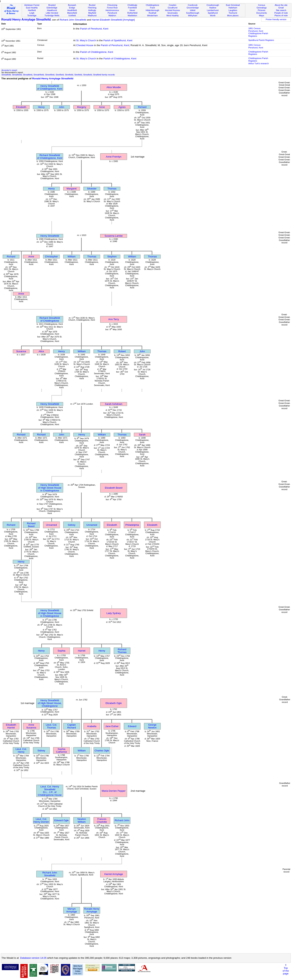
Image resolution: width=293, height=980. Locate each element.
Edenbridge (52, 8)
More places (233, 15)
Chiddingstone (152, 5)
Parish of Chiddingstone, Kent (97, 52)
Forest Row (112, 8)
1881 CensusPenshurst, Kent (256, 30)
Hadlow (213, 8)
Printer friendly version (276, 19)
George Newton (152, 726)
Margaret (71, 189)
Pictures (262, 10)
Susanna (21, 351)
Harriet (82, 651)
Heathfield (72, 10)
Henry (41, 107)
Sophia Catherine (61, 750)
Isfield (193, 10)
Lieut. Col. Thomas (51, 726)
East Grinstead (233, 5)
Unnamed (51, 525)
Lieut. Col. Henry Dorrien (41, 820)
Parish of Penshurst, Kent (94, 29)
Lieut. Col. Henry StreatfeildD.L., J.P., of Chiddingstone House (50, 791)
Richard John (122, 820)
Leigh (32, 13)
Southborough (193, 13)
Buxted (92, 5)
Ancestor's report (9, 70)
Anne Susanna (31, 726)
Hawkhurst (52, 10)
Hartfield (32, 10)
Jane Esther (112, 726)
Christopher (51, 257)
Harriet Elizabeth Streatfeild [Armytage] (113, 20)
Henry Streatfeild (50, 236)
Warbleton (132, 15)
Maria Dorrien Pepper (114, 791)
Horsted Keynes (173, 10)
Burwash (72, 5)
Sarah (142, 435)
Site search (281, 10)
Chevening (112, 5)
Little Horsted (52, 13)
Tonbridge (32, 15)
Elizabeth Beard (114, 488)
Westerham (153, 15)
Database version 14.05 (33, 958)
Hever (132, 10)
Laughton (233, 10)
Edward (132, 726)
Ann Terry (114, 319)
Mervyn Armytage (71, 910)
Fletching (92, 8)
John (62, 107)
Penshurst (112, 13)
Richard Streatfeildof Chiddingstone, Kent (50, 157)
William (72, 257)
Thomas (112, 189)
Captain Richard (72, 726)
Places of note (281, 15)
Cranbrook (193, 5)
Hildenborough (152, 10)
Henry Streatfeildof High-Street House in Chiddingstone (50, 488)
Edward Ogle (61, 820)
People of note (281, 13)
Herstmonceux (112, 10)
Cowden (173, 5)
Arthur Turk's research (259, 63)
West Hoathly (172, 15)
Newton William (82, 820)
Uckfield (72, 15)
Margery (82, 107)
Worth (213, 15)
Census (262, 5)
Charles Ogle (102, 751)
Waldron (112, 15)
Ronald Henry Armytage (92, 910)
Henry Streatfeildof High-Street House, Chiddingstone (50, 703)
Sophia (61, 651)
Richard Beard (31, 525)
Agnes (122, 107)
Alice (41, 351)
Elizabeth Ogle (114, 703)
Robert (122, 351)
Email (281, 8)
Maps (262, 15)
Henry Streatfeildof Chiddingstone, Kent (50, 87)
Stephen (112, 257)
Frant (152, 8)
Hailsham (233, 8)
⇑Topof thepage (286, 969)
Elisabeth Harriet (11, 726)
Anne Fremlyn (114, 157)
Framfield (132, 8)
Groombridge (193, 8)
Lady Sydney (114, 613)
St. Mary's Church (86, 40)
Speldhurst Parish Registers (261, 40)
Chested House (85, 45)
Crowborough (213, 5)
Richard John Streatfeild (73, 20)
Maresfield (72, 13)
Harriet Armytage (114, 874)
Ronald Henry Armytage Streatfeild (26, 20)
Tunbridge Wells (52, 15)
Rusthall (152, 13)
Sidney (72, 525)
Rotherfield (132, 13)
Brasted (52, 5)
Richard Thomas (122, 651)
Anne (102, 107)
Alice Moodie (114, 87)
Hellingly (92, 10)
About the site (281, 5)
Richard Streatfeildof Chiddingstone (50, 319)
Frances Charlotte (102, 820)
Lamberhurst (213, 10)
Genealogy (262, 8)
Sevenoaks (173, 13)
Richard (142, 107)
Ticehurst (233, 13)
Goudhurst (172, 8)
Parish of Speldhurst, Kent (118, 40)
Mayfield (92, 13)
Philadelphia (132, 525)
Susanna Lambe (114, 236)
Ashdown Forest (32, 5)
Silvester (92, 189)
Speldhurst (213, 13)
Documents (262, 13)
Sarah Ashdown (114, 404)
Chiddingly (132, 5)
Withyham (193, 15)
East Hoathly (32, 8)
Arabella (92, 726)
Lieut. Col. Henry (21, 750)
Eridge (72, 8)
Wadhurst (92, 15)
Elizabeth (21, 107)
